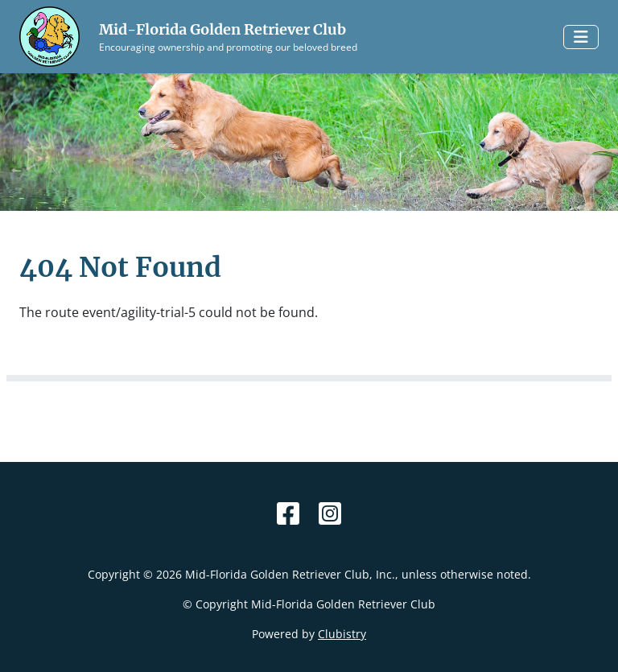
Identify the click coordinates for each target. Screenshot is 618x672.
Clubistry (342, 634)
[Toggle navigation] (581, 37)
